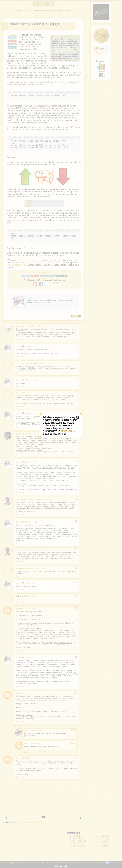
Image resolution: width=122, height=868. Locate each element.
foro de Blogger (68, 431)
